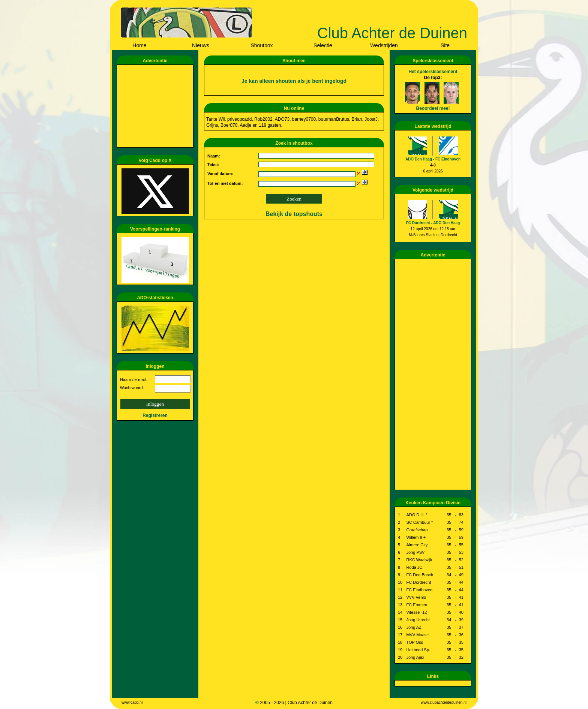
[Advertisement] (156, 106)
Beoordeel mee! (433, 108)
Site (445, 45)
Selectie (323, 45)
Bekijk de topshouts (294, 214)
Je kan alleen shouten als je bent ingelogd (294, 81)
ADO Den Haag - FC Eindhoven (433, 159)
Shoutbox (262, 45)
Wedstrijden (384, 45)
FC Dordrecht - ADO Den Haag (433, 223)
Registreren (155, 415)
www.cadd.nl (132, 702)
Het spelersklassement (433, 72)
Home (139, 45)
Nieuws (201, 45)
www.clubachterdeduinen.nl (444, 702)
